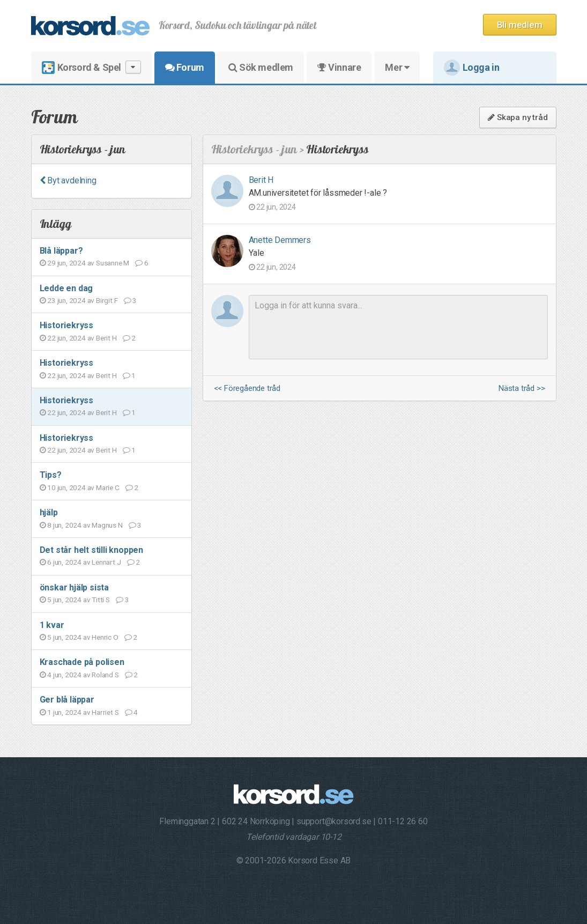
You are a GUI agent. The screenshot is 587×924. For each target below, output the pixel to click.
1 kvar (52, 625)
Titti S (101, 600)
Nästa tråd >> (522, 389)
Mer (397, 67)
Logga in (472, 68)
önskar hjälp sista (74, 587)
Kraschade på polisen (82, 662)
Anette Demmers (280, 240)
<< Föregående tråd (247, 389)
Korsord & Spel (91, 67)
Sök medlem (261, 67)
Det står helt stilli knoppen (91, 550)
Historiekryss (66, 325)
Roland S (105, 675)
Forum (185, 67)
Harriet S (105, 712)
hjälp (49, 512)
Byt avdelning (68, 180)
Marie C (108, 487)
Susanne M (113, 263)
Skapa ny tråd (518, 117)
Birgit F (107, 300)
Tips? (51, 475)
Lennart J (106, 562)
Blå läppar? (61, 251)
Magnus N (107, 525)
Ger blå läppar (67, 700)
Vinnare (339, 67)
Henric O (105, 637)
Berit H (106, 338)
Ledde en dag (66, 288)
